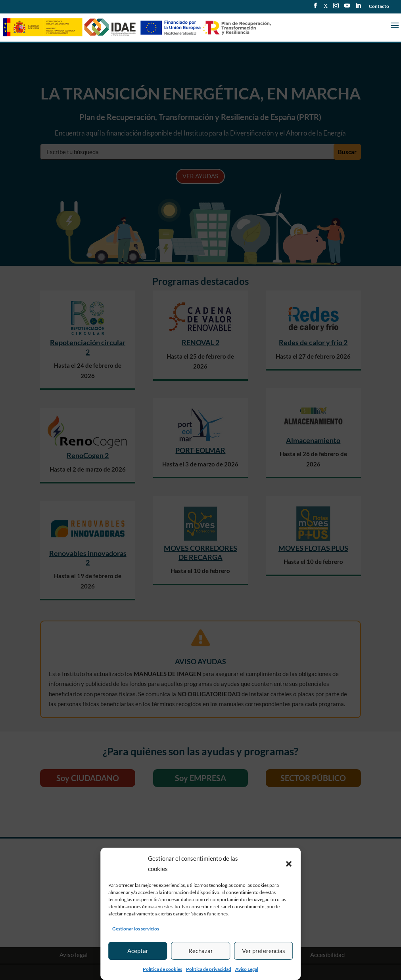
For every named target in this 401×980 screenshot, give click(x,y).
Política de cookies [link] (162, 969)
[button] (289, 864)
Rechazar (201, 951)
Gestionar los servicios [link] (136, 929)
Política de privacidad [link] (209, 969)
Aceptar (138, 951)
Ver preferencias (264, 951)
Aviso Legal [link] (247, 969)
